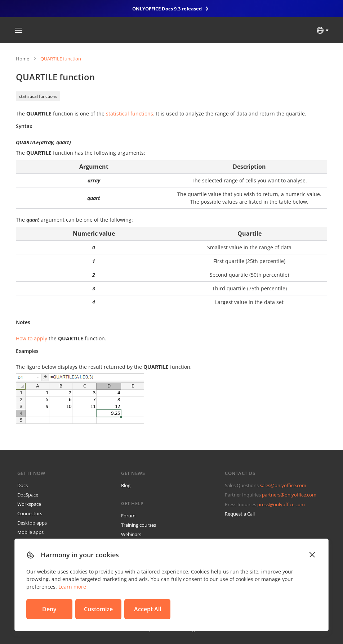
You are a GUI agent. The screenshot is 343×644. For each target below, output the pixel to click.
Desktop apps (32, 523)
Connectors (30, 513)
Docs (23, 485)
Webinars (131, 534)
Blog (126, 485)
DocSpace (28, 495)
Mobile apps (30, 532)
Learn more (72, 587)
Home (23, 59)
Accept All (148, 609)
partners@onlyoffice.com (289, 495)
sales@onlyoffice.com (283, 485)
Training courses (139, 525)
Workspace (29, 504)
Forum (128, 516)
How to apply (32, 338)
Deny (49, 609)
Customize (98, 609)
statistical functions (38, 96)
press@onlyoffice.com (281, 504)
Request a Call (240, 514)
